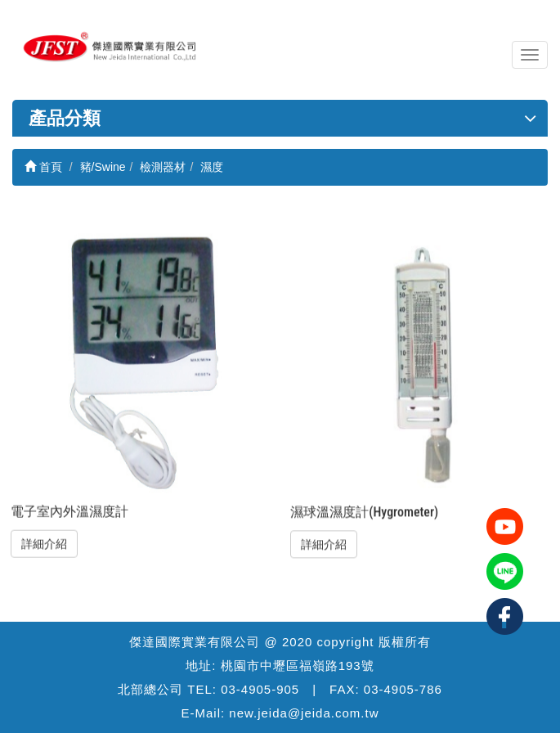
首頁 (43, 167)
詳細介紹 (44, 544)
